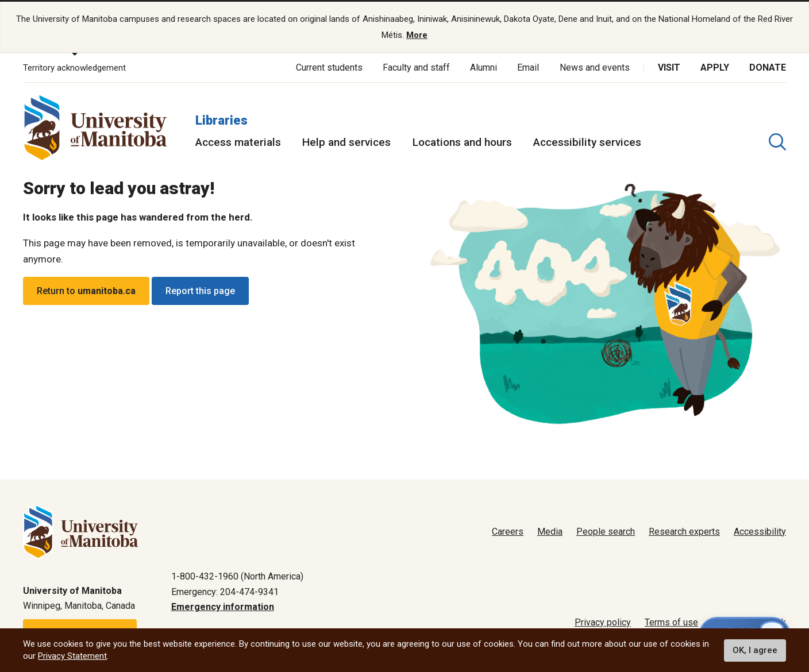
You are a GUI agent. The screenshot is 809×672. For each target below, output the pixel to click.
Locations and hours (462, 142)
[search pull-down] (777, 142)
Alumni (484, 67)
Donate (768, 67)
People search (606, 532)
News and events (595, 67)
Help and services (346, 142)
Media (550, 532)
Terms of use (671, 622)
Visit (669, 67)
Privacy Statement (72, 656)
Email (528, 67)
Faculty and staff (416, 67)
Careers (508, 532)
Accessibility (760, 532)
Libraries (221, 120)
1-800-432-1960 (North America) (237, 576)
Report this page (200, 291)
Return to (86, 291)
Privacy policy (603, 622)
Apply (715, 67)
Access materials (238, 142)
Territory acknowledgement (74, 68)
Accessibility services (587, 142)
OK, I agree (755, 650)
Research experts (684, 532)
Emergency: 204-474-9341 (225, 591)
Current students (329, 67)
